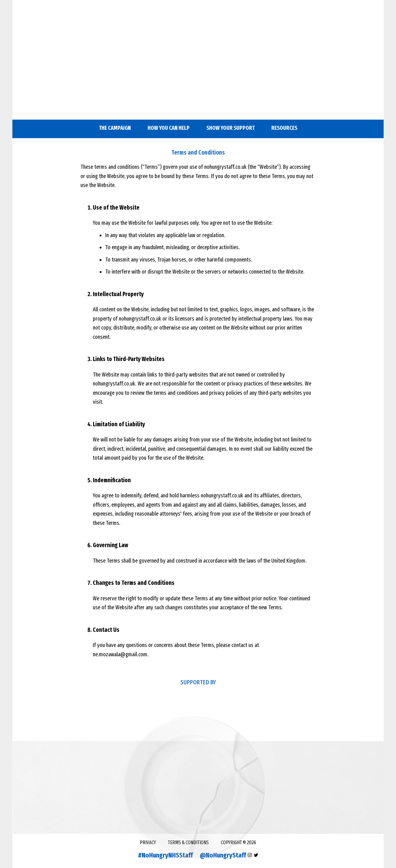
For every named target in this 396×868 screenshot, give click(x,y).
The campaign (115, 128)
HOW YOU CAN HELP (169, 128)
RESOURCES (284, 128)
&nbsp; (198, 62)
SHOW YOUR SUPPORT (230, 128)
